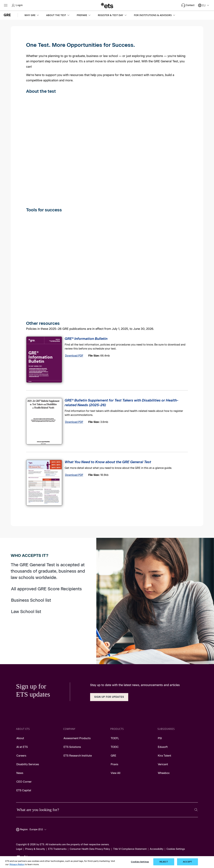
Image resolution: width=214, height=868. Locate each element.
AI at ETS (22, 747)
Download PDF (74, 356)
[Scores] (38, 205)
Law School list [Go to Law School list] (26, 612)
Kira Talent (165, 756)
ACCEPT (187, 862)
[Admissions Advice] (38, 319)
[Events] (148, 269)
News (20, 773)
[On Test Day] (148, 133)
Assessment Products (77, 738)
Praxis (114, 764)
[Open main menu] (6, 5)
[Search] (196, 810)
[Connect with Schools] (93, 267)
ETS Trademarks (57, 849)
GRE (113, 756)
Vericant (163, 764)
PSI (160, 738)
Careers (21, 756)
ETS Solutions (72, 747)
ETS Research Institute (78, 756)
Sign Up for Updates (109, 697)
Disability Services (28, 764)
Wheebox (164, 773)
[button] (32, 15)
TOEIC (115, 747)
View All (116, 773)
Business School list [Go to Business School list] (31, 600)
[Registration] (93, 133)
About (20, 738)
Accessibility (157, 849)
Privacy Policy (17, 864)
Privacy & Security (35, 849)
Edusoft (163, 747)
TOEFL (115, 738)
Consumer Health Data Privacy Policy (90, 849)
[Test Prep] (38, 266)
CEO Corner (24, 782)
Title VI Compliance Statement (130, 849)
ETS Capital (24, 790)
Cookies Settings (176, 849)
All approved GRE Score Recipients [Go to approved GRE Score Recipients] (46, 589)
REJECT (164, 862)
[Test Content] (38, 133)
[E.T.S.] (107, 5)
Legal (19, 849)
